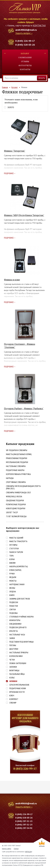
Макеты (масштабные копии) (19, 454)
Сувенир (13, 703)
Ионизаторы (15, 620)
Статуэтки (14, 549)
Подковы (13, 613)
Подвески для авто (18, 627)
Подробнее (9, 173)
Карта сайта (7, 849)
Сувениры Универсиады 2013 (18, 492)
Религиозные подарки (16, 504)
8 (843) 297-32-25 (24, 825)
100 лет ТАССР (12, 512)
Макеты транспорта (18, 541)
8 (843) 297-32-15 (24, 821)
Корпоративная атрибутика (18, 474)
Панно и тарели (16, 552)
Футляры (13, 545)
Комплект (14, 699)
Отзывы (25, 61)
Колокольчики (16, 656)
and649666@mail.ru (26, 30)
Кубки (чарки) (15, 570)
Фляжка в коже (12, 280)
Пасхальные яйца (17, 674)
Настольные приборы (19, 653)
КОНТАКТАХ (39, 25)
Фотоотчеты (25, 65)
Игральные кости (17, 692)
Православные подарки (17, 458)
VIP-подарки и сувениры (17, 450)
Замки (12, 638)
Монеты (13, 581)
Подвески (14, 602)
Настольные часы (17, 635)
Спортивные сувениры (16, 482)
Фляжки (13, 681)
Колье (12, 678)
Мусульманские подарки (17, 462)
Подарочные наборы (15, 470)
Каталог (25, 53)
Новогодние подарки (16, 508)
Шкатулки (14, 649)
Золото (11, 107)
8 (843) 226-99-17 (25, 41)
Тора (11, 556)
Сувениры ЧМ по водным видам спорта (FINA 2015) (23, 487)
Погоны (13, 645)
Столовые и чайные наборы (21, 617)
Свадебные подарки (15, 500)
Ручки (12, 574)
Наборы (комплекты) (19, 566)
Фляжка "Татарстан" (15, 151)
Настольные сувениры (16, 466)
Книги (12, 595)
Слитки (13, 609)
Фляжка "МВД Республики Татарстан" (24, 215)
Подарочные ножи (18, 688)
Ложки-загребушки (18, 663)
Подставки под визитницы (21, 642)
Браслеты (14, 631)
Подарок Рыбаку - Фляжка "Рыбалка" (24, 408)
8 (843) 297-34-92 (24, 828)
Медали (13, 577)
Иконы (12, 588)
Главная (5, 87)
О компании (25, 57)
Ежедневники (15, 624)
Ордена (13, 592)
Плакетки (14, 606)
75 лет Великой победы (16, 516)
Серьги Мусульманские (19, 685)
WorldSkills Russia (14, 496)
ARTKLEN (28, 852)
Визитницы (14, 670)
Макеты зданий (16, 538)
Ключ (12, 696)
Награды (10, 478)
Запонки (13, 667)
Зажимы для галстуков (20, 599)
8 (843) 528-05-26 (25, 45)
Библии (12, 563)
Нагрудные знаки (17, 584)
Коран (12, 559)
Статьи (16, 849)
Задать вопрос (23, 33)
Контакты (25, 69)
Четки (12, 660)
